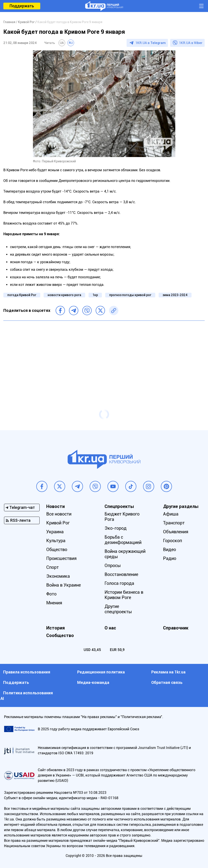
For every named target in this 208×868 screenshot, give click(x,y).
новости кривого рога (64, 295)
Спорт (53, 567)
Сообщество (60, 635)
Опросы (113, 565)
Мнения (54, 603)
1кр (95, 295)
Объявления (176, 532)
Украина (55, 532)
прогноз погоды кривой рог (130, 295)
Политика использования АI (27, 696)
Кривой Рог (58, 523)
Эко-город (116, 528)
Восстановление (121, 574)
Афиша (171, 514)
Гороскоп (173, 541)
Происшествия (61, 558)
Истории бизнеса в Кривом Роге (124, 595)
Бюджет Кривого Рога (122, 517)
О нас (110, 628)
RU (71, 43)
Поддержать (22, 6)
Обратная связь (167, 682)
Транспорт (174, 523)
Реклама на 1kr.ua (168, 672)
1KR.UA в (151, 43)
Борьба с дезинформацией (123, 540)
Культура (56, 541)
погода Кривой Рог (22, 295)
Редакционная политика (101, 672)
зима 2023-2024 (175, 295)
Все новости (59, 514)
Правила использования (27, 672)
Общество (57, 549)
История (56, 628)
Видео (170, 549)
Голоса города (119, 583)
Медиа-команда (93, 682)
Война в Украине (64, 585)
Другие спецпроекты (118, 609)
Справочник (176, 628)
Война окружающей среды (125, 554)
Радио (170, 558)
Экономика (58, 576)
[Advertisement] (104, 356)
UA (62, 43)
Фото (51, 594)
